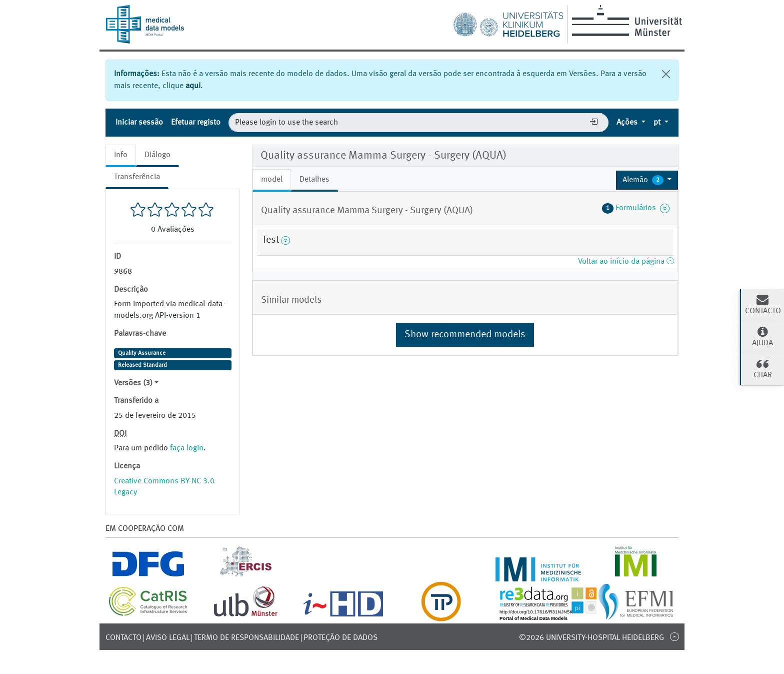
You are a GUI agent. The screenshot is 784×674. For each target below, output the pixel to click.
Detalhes (314, 180)
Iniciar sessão (139, 123)
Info (121, 155)
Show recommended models (465, 335)
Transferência (137, 177)
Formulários (636, 208)
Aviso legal (168, 638)
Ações (628, 123)
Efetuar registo (196, 123)
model (272, 180)
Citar (762, 368)
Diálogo (157, 155)
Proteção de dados (340, 638)
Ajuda (762, 336)
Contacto (123, 638)
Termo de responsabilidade (246, 638)
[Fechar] (666, 74)
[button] (647, 180)
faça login (187, 448)
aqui (193, 86)
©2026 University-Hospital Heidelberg (591, 638)
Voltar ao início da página (626, 262)
